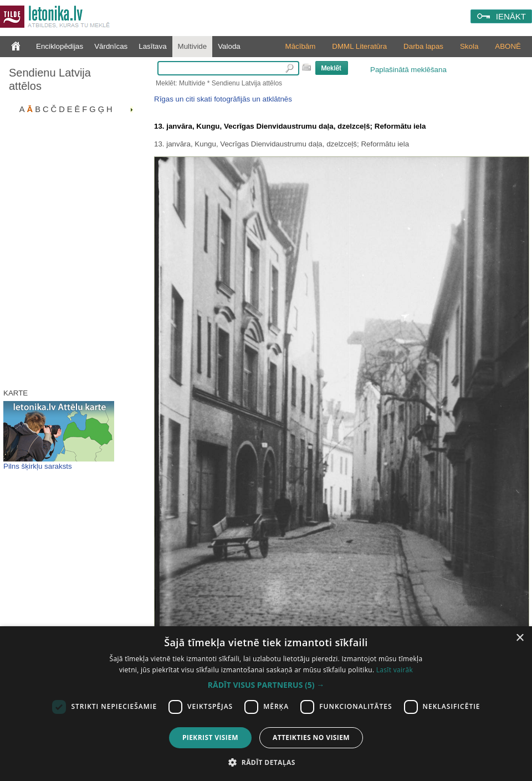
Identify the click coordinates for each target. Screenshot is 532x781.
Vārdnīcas (111, 46)
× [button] (520, 638)
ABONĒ (508, 46)
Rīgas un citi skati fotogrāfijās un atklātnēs (223, 99)
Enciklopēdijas (60, 46)
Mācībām (301, 46)
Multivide (193, 46)
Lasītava (152, 46)
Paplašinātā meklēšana (408, 70)
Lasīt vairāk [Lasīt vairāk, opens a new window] (395, 670)
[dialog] (266, 704)
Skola (469, 46)
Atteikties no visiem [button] (311, 737)
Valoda (229, 46)
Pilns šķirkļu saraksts (38, 466)
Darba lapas (423, 46)
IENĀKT (511, 16)
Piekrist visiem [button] (210, 737)
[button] (266, 685)
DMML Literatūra (359, 46)
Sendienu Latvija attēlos (50, 79)
